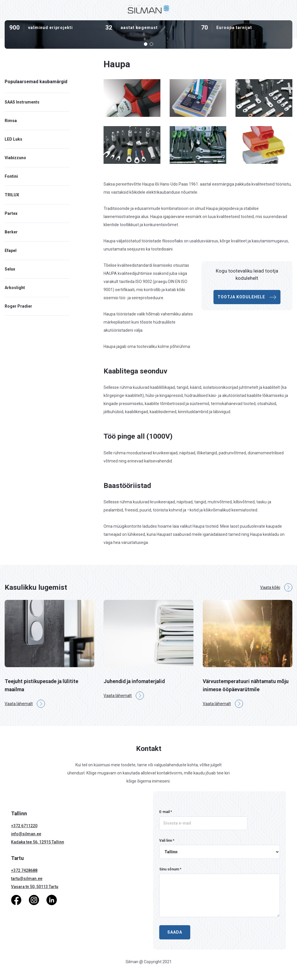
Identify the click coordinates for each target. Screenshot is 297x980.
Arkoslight (15, 288)
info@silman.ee (26, 834)
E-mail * (166, 812)
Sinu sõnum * (170, 869)
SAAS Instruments (22, 102)
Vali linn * (167, 841)
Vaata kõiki (276, 587)
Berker (11, 232)
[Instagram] (34, 900)
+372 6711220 (24, 826)
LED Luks (13, 139)
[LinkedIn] (52, 900)
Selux (10, 269)
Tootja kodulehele (247, 297)
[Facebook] (16, 900)
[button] (146, 44)
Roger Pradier (18, 306)
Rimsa (11, 121)
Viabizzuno (15, 158)
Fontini (11, 176)
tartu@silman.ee (27, 879)
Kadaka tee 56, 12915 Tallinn (38, 842)
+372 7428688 (24, 870)
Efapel (11, 251)
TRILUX (12, 195)
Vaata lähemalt (25, 704)
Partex (11, 213)
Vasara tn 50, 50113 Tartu (35, 887)
